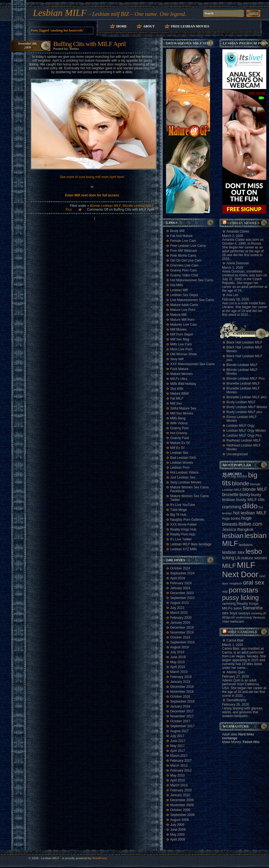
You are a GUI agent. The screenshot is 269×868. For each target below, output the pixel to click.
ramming (229, 604)
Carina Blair (235, 640)
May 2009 (177, 835)
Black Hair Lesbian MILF (244, 342)
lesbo (254, 551)
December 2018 (182, 687)
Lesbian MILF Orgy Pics (244, 436)
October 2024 (180, 568)
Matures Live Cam (183, 325)
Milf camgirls (242, 632)
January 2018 (180, 706)
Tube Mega (178, 510)
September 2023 (182, 598)
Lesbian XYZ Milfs (183, 549)
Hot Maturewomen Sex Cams (192, 280)
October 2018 (180, 697)
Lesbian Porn (180, 468)
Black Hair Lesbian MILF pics (244, 358)
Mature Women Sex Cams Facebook (190, 489)
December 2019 (182, 628)
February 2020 (181, 618)
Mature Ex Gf (180, 443)
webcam (237, 621)
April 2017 (178, 751)
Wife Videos (179, 423)
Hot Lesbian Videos (184, 472)
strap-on (229, 617)
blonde (241, 483)
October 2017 (180, 721)
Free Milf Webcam (183, 251)
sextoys (244, 613)
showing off (259, 613)
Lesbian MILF (60, 13)
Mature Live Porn (183, 310)
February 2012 (181, 770)
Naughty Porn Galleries (187, 520)
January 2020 (180, 623)
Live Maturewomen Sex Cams (192, 300)
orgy (225, 591)
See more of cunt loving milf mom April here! (92, 177)
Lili (238, 558)
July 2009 (177, 825)
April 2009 (178, 840)
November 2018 (182, 692)
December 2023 (182, 593)
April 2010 (178, 780)
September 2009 (182, 815)
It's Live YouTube (183, 505)
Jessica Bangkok (238, 529)
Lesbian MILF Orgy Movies (246, 431)
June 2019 (178, 657)
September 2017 (182, 726)
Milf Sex (176, 403)
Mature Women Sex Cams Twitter (190, 498)
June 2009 (178, 830)
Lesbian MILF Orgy (240, 426)
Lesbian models (243, 223)
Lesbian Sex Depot (184, 295)
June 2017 (178, 741)
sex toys (230, 613)
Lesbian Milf (179, 290)
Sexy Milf (177, 359)
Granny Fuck (180, 438)
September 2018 (182, 701)
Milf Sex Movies (182, 413)
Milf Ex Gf (177, 448)
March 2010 (179, 785)
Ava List (232, 295)
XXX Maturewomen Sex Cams (192, 364)
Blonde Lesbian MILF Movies (242, 372)
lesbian (233, 536)
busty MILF (247, 499)
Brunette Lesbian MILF (243, 383)
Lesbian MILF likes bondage (191, 544)
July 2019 (177, 652)
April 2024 (178, 578)
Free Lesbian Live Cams (188, 246)
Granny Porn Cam (183, 270)
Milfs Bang (178, 418)
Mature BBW (180, 394)
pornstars (243, 590)
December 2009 (182, 800)
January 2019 (180, 682)
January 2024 (180, 588)
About (149, 26)
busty (245, 494)
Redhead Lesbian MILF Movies (244, 447)
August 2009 (179, 820)
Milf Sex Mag (180, 339)
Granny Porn (180, 428)
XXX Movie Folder (183, 525)
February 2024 (181, 583)
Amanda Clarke (238, 231)
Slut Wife (177, 389)
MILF (229, 566)
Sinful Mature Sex (183, 408)
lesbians (246, 545)
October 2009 (180, 810)
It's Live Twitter (181, 539)
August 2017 (179, 731)
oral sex (254, 582)
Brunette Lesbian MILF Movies (243, 390)
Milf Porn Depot (182, 334)
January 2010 (180, 795)
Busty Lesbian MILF (241, 402)
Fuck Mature (179, 369)
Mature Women (181, 374)
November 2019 (182, 632)
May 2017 (177, 746)
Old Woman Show (183, 354)
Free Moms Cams (183, 256)
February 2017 (181, 761)
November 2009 (182, 805)
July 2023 (177, 608)
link (264, 782)
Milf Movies (178, 330)
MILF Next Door (240, 570)
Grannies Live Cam (184, 265)
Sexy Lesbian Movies (186, 482)
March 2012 (179, 766)
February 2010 (181, 790)
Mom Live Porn (181, 349)
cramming (232, 507)
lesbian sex (233, 552)
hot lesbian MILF (250, 513)
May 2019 (177, 662)
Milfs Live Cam (181, 344)
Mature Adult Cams (184, 305)
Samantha (253, 608)
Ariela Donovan (238, 263)
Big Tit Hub (178, 515)
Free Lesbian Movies (190, 26)
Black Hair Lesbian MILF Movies (244, 349)
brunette (230, 494)
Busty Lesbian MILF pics (244, 412)
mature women (254, 558)
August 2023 (179, 603)
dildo (250, 506)
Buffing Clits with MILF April (89, 44)
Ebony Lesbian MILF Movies (242, 419)
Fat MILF (177, 399)
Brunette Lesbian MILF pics (246, 397)
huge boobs (231, 518)
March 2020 (179, 613)
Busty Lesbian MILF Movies (247, 407)
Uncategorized (237, 454)
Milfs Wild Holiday (183, 384)
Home (122, 26)
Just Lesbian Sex (183, 477)
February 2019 (181, 677)
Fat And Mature (181, 236)
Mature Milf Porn (182, 320)
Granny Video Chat (184, 275)
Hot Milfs (177, 285)
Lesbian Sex (179, 453)
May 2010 (177, 775)
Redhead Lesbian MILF (244, 440)
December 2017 (182, 711)
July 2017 (177, 736)
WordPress (100, 858)
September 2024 (182, 573)
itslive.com (250, 524)
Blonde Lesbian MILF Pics (246, 379)
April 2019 (178, 667)
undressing (244, 617)
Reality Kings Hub (183, 529)
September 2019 (182, 642)
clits (261, 500)
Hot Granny (179, 433)
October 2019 (180, 637)
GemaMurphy (236, 700)
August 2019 (179, 647)
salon (237, 608)
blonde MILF (255, 489)
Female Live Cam (183, 241)
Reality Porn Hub (183, 534)
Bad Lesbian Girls (183, 458)
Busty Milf (177, 231)
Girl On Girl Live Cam (186, 260)
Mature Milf (178, 315)
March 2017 (179, 756)
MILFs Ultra (179, 379)
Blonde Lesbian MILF (105, 206)
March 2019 (179, 672)
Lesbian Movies (182, 463)
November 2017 (182, 716)
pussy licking (240, 598)
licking (228, 558)
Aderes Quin (236, 672)
